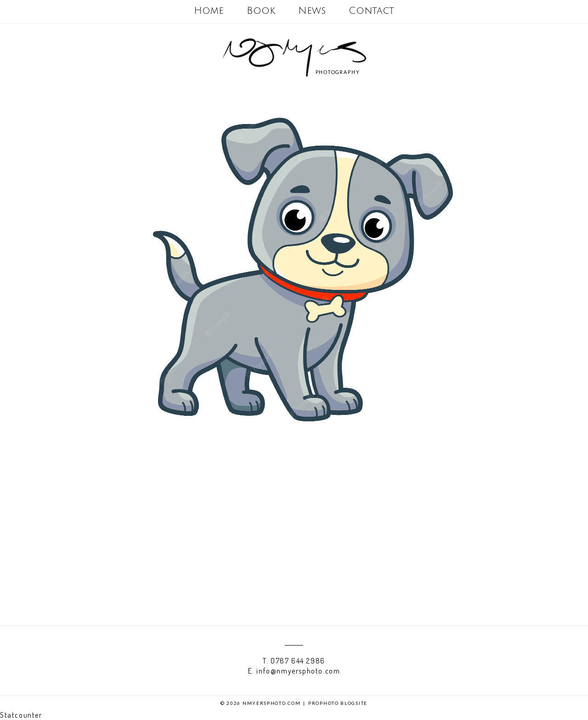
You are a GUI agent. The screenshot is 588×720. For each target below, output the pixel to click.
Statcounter (21, 715)
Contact (371, 11)
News (312, 11)
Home (209, 11)
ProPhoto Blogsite (338, 703)
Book (261, 11)
